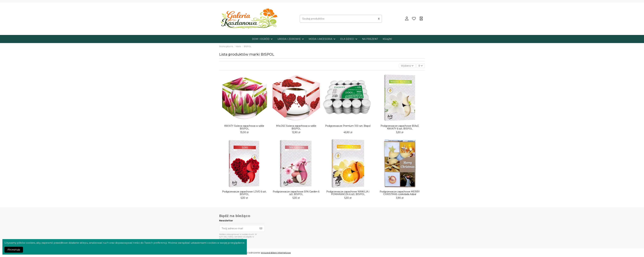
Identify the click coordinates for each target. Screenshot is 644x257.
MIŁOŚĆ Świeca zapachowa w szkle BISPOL (296, 127)
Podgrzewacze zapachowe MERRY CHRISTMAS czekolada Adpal (400, 193)
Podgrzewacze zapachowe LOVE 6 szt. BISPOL (244, 193)
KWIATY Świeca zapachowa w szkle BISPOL (244, 127)
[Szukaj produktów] (379, 19)
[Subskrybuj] (261, 229)
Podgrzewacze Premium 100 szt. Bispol (348, 126)
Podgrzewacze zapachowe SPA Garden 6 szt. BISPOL (296, 193)
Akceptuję (14, 250)
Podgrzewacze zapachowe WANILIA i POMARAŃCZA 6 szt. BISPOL (348, 193)
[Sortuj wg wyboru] (407, 66)
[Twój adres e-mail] (238, 229)
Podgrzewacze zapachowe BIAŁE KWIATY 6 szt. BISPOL (400, 127)
